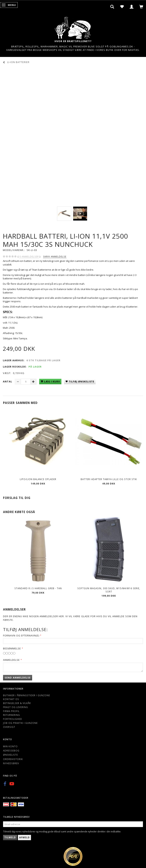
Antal (8, 381)
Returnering (12, 715)
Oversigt (9, 727)
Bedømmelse (12, 648)
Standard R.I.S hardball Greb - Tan (38, 588)
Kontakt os (11, 699)
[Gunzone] (73, 27)
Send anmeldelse (18, 678)
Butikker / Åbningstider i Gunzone (27, 695)
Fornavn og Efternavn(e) (21, 635)
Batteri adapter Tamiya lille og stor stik (109, 479)
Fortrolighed (13, 719)
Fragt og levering (15, 707)
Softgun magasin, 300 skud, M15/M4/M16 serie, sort (109, 590)
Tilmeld (10, 837)
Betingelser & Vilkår (17, 703)
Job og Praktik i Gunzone (20, 723)
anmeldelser (29, 257)
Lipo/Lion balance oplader (38, 479)
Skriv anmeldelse (55, 257)
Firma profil (11, 711)
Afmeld (24, 837)
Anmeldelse (11, 660)
